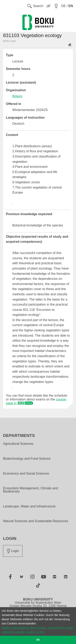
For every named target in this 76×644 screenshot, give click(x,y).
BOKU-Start (9, 41)
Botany (17, 96)
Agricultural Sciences (18, 444)
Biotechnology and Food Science (27, 459)
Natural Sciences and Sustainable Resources (36, 521)
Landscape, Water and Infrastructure (29, 506)
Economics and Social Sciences (26, 474)
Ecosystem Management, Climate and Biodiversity (30, 490)
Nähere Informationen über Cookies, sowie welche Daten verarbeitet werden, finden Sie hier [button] (37, 630)
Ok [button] (38, 640)
